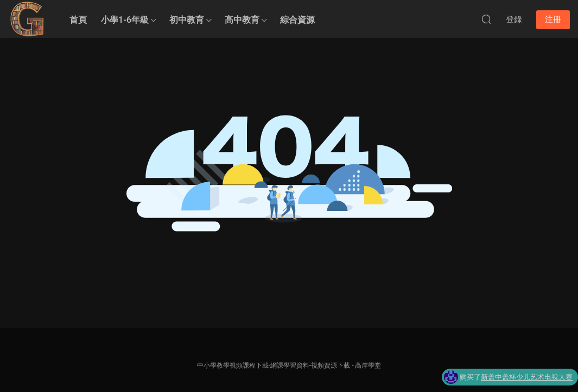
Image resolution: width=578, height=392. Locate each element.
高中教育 (242, 20)
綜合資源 (297, 20)
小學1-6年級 (125, 20)
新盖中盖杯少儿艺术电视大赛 (527, 378)
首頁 (78, 20)
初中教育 (187, 20)
